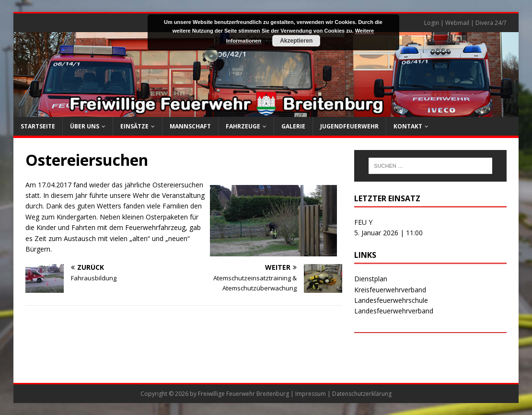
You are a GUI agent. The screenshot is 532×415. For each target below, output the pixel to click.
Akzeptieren (296, 41)
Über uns (85, 126)
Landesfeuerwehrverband (394, 311)
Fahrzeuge (243, 126)
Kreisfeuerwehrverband (390, 290)
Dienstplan (371, 279)
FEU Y (363, 222)
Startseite (38, 126)
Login (432, 23)
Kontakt (408, 126)
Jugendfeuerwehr (349, 126)
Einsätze (134, 126)
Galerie (293, 126)
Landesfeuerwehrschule (391, 300)
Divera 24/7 (491, 23)
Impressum (311, 394)
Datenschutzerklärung (362, 394)
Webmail (457, 23)
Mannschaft (190, 126)
